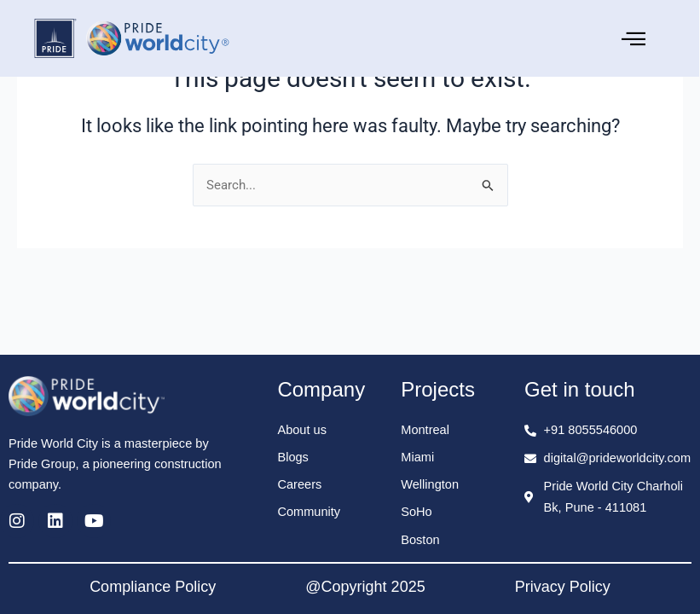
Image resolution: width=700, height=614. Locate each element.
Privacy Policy (563, 587)
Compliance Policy (153, 587)
